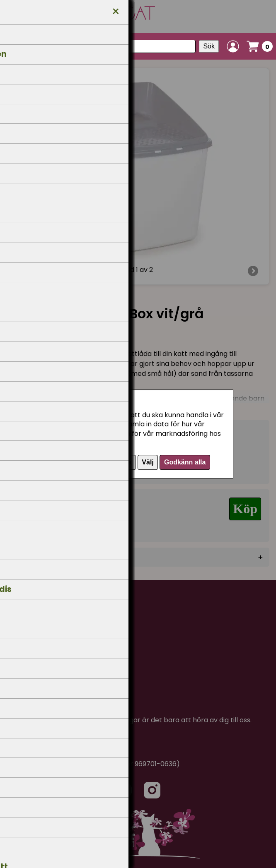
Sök (209, 46)
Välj (148, 462)
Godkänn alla (185, 462)
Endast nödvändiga (101, 462)
